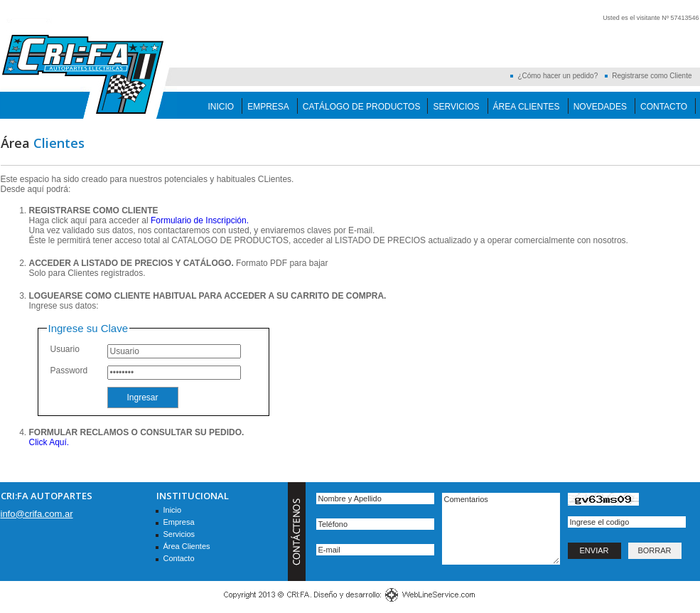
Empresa (268, 107)
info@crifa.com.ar (37, 514)
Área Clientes (527, 107)
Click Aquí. (49, 442)
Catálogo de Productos (362, 107)
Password (69, 371)
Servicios (456, 107)
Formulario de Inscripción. (200, 220)
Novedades (600, 107)
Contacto (664, 107)
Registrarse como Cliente (652, 76)
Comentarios (501, 529)
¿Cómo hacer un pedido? (558, 76)
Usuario (65, 349)
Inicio (221, 107)
